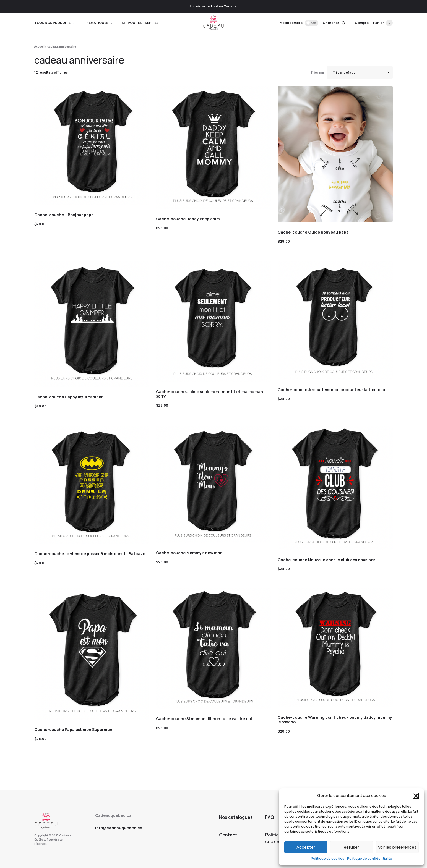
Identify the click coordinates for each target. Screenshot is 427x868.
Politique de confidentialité (370, 858)
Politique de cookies (328, 858)
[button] (416, 796)
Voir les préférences (397, 847)
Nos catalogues (236, 817)
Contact (228, 835)
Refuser (351, 847)
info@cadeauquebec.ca (119, 828)
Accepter (306, 847)
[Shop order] (360, 72)
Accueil (39, 46)
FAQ (270, 817)
